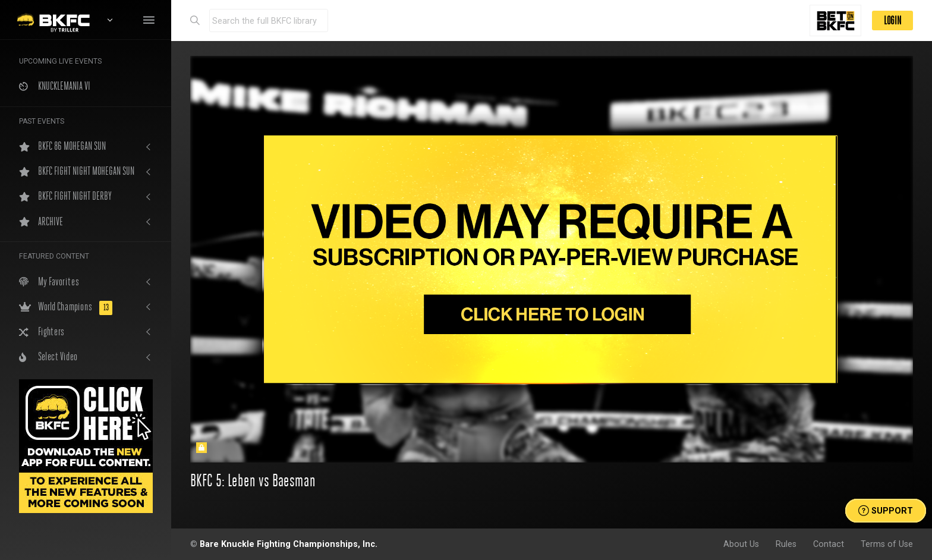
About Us (741, 544)
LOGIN (892, 21)
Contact (829, 544)
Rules (786, 544)
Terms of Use (887, 544)
